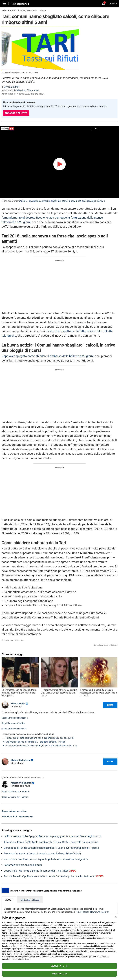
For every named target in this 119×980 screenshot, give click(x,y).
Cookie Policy (25, 959)
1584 (61, 925)
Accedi (113, 4)
